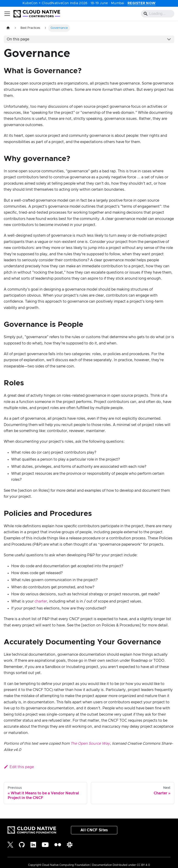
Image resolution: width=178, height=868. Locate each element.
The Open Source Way (90, 744)
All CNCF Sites (94, 830)
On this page (18, 39)
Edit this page (19, 767)
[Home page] (8, 28)
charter (41, 601)
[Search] (158, 14)
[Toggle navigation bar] (7, 14)
